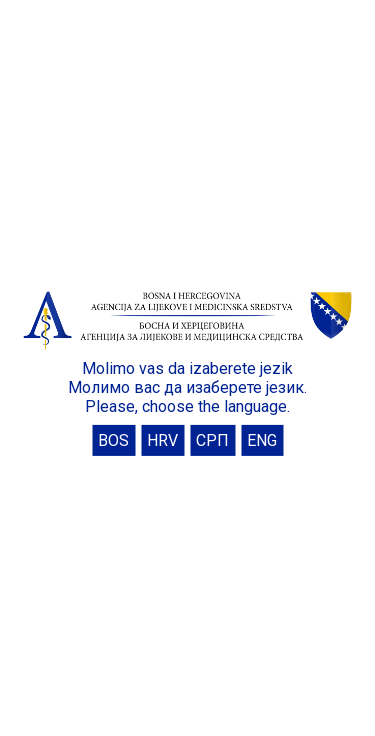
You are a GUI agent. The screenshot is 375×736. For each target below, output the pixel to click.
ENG (262, 440)
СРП (212, 440)
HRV (162, 440)
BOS (113, 440)
